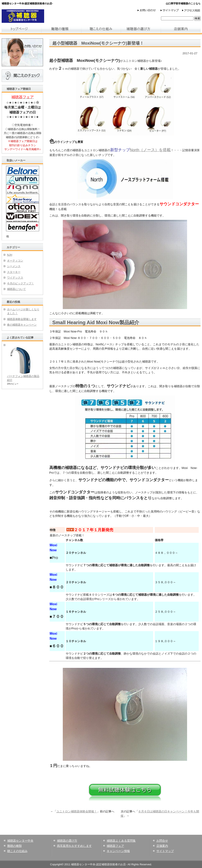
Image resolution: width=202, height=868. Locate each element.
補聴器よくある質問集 (121, 841)
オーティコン (15, 261)
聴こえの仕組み (17, 851)
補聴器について (16, 289)
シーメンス (14, 266)
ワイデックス (15, 278)
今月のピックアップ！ (21, 283)
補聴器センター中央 (20, 841)
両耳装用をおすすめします (74, 846)
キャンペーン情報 (118, 851)
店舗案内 (162, 846)
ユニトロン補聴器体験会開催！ (77, 811)
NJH (10, 255)
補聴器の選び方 (67, 841)
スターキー (14, 272)
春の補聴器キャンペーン (22, 325)
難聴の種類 (15, 846)
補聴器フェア (115, 846)
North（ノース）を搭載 (150, 150)
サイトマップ (165, 851)
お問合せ (162, 841)
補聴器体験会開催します (22, 319)
